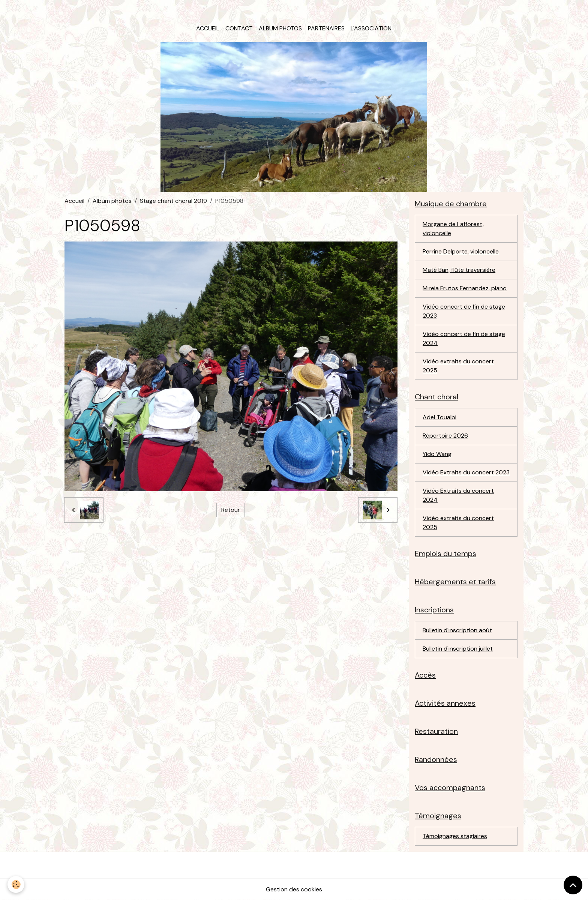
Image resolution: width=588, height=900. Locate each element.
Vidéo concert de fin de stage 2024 (464, 338)
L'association (371, 28)
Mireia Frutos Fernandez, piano (465, 288)
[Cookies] (16, 884)
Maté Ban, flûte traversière (459, 270)
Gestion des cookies (294, 889)
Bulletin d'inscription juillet (458, 649)
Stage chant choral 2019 (173, 201)
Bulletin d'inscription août (457, 630)
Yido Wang (437, 454)
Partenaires (326, 28)
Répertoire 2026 (445, 436)
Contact (239, 28)
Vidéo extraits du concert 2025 (458, 366)
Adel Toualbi (439, 417)
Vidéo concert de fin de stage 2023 (464, 311)
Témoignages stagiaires (455, 836)
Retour (231, 510)
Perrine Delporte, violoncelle (461, 251)
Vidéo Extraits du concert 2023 (466, 472)
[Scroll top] (573, 885)
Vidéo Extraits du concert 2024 (458, 495)
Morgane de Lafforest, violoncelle (453, 229)
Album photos (280, 28)
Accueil (208, 28)
